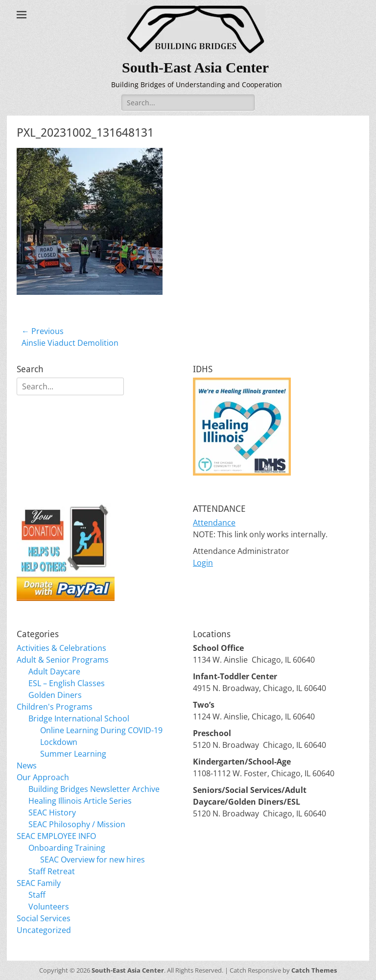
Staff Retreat (52, 871)
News (27, 765)
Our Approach (43, 777)
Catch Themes (314, 970)
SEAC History (52, 813)
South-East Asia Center (195, 67)
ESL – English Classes (67, 683)
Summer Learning (73, 754)
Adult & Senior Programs (63, 660)
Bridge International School (79, 718)
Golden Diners (55, 695)
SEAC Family (39, 883)
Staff (37, 895)
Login (203, 563)
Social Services (44, 918)
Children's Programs (55, 707)
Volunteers (49, 907)
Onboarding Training (67, 848)
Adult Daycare (54, 671)
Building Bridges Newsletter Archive (94, 789)
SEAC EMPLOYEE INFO (56, 836)
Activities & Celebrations (61, 648)
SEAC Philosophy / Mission (77, 824)
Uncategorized (44, 930)
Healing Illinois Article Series (80, 801)
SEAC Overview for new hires (93, 860)
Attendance (214, 523)
